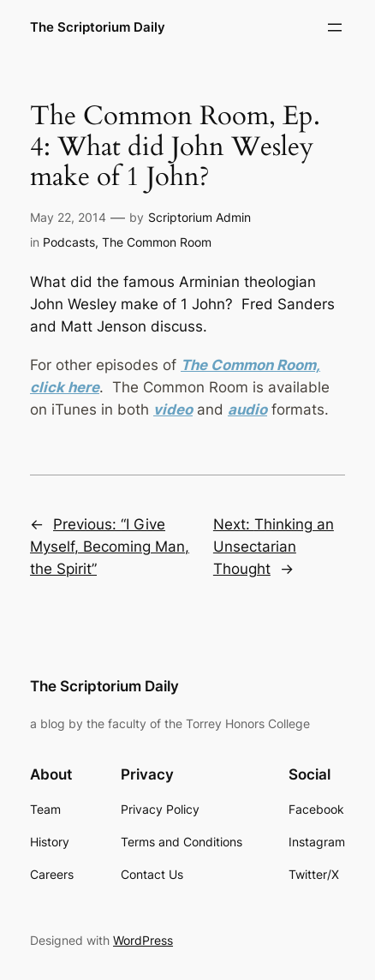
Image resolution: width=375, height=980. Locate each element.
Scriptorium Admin (199, 217)
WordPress (143, 940)
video (173, 409)
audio (247, 409)
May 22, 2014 (68, 217)
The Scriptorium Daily (98, 27)
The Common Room (157, 242)
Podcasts (69, 242)
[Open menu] (335, 27)
